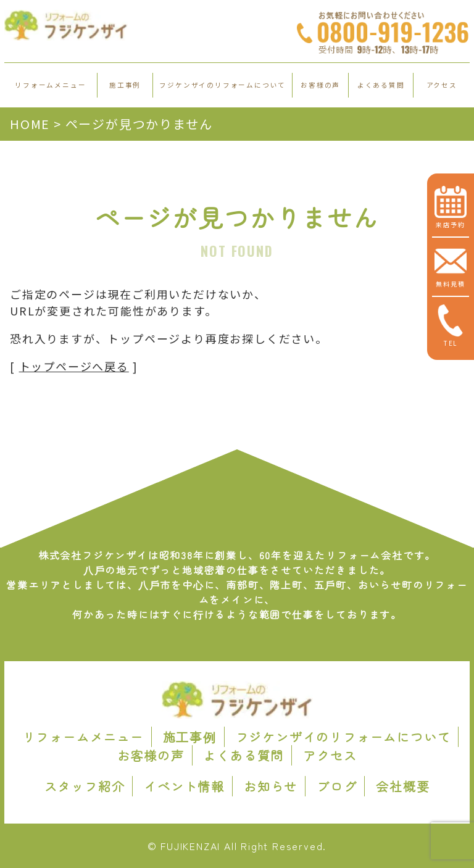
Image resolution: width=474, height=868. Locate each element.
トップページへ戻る (74, 366)
